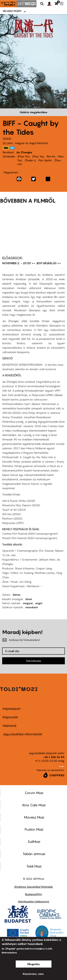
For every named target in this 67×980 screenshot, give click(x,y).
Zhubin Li (30, 160)
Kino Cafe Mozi (34, 805)
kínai (29, 599)
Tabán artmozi (34, 854)
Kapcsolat (10, 717)
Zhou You (38, 156)
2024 (7, 139)
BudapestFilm (33, 894)
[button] (51, 4)
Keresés (42, 4)
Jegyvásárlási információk (23, 734)
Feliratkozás (34, 661)
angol (39, 603)
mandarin (32, 607)
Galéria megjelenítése (33, 112)
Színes (17, 595)
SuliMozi (34, 842)
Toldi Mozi (34, 866)
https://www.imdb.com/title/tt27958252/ (6, 148)
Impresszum (12, 709)
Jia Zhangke (24, 152)
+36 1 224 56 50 (54, 757)
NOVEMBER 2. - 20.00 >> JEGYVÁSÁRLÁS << (32, 263)
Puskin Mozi (34, 829)
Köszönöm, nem (33, 974)
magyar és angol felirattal (31, 143)
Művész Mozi (34, 817)
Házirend (9, 726)
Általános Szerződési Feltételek (33, 887)
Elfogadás (34, 964)
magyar (28, 603)
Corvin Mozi (34, 793)
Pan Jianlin (45, 160)
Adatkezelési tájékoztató (33, 901)
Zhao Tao (23, 156)
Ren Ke (51, 156)
